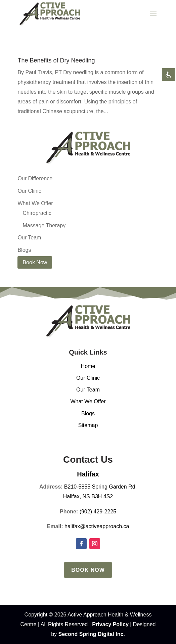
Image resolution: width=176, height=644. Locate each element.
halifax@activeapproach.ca (97, 526)
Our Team (29, 238)
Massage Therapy (44, 225)
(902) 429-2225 (98, 512)
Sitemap (88, 425)
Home (88, 366)
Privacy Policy (110, 624)
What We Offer (35, 203)
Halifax (88, 474)
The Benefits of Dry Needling (56, 60)
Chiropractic (37, 213)
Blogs (24, 250)
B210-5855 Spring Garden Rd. (100, 487)
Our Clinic (29, 191)
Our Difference (35, 178)
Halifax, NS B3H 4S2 (88, 496)
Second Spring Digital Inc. (92, 634)
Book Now (88, 570)
